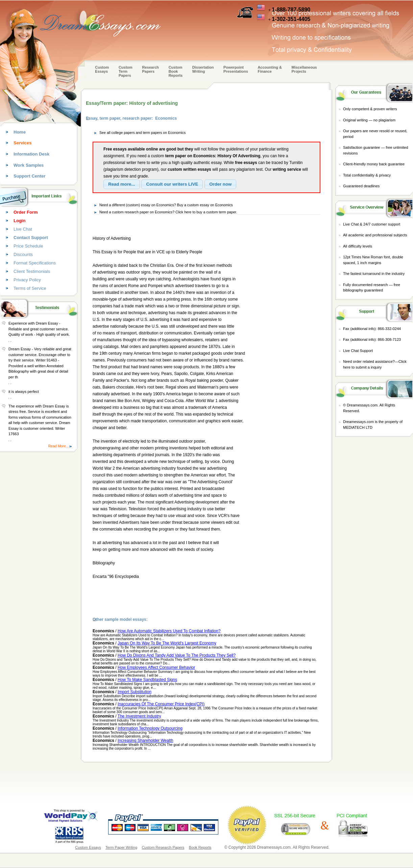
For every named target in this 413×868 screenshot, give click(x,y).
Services (23, 143)
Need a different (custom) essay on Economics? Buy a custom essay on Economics (166, 205)
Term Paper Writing (121, 847)
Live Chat (23, 229)
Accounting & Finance (270, 69)
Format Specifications (35, 263)
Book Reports (200, 847)
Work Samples (29, 165)
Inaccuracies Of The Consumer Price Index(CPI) (161, 704)
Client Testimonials (32, 271)
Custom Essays (102, 69)
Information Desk (31, 154)
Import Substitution (135, 692)
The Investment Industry (139, 716)
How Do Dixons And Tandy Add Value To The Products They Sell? (177, 655)
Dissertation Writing (203, 69)
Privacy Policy (27, 280)
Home (20, 132)
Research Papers (150, 69)
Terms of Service (30, 288)
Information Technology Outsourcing (150, 728)
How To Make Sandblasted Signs (147, 680)
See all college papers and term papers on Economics (142, 133)
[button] (122, 184)
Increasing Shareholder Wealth (145, 741)
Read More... (58, 446)
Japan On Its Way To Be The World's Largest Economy (167, 643)
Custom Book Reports (176, 71)
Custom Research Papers (163, 847)
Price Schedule (28, 246)
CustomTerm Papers (126, 71)
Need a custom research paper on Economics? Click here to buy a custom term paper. (168, 212)
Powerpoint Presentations (236, 69)
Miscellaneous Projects (304, 69)
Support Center (30, 176)
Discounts (23, 254)
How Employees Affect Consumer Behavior (156, 667)
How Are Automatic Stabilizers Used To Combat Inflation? (169, 631)
